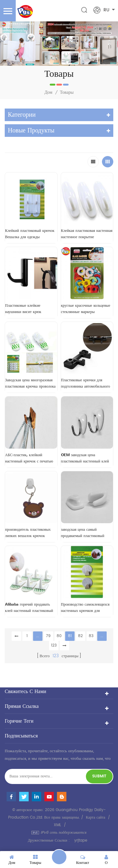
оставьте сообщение (59, 857)
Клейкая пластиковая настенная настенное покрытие (87, 234)
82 (80, 636)
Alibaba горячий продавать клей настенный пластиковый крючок (29, 608)
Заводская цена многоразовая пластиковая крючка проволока (30, 383)
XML (57, 825)
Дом (48, 92)
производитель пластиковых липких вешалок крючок (28, 533)
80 (59, 636)
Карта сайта (96, 818)
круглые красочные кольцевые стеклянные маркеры (86, 309)
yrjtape (81, 840)
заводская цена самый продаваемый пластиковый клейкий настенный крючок (84, 533)
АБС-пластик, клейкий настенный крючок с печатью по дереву (29, 458)
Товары (67, 92)
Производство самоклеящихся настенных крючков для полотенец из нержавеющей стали (85, 608)
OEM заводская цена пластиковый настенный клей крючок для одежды (85, 458)
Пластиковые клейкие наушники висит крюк (23, 309)
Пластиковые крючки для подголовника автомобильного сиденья (86, 384)
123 (54, 645)
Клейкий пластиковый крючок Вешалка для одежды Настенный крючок (30, 234)
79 (48, 636)
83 (91, 636)
